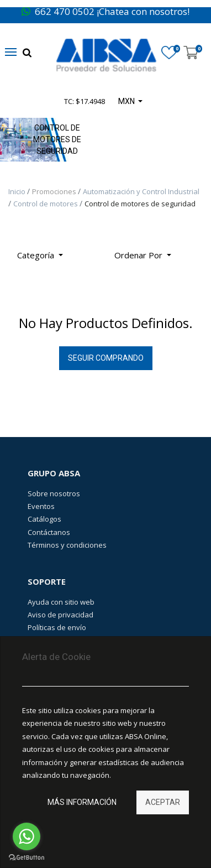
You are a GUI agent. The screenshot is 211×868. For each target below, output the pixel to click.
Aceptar (163, 802)
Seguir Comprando (106, 358)
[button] (143, 255)
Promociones (55, 191)
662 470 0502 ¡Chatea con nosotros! (106, 11)
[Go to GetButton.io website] (27, 857)
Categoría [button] (37, 255)
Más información (82, 802)
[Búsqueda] (188, 251)
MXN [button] (127, 101)
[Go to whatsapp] (27, 836)
